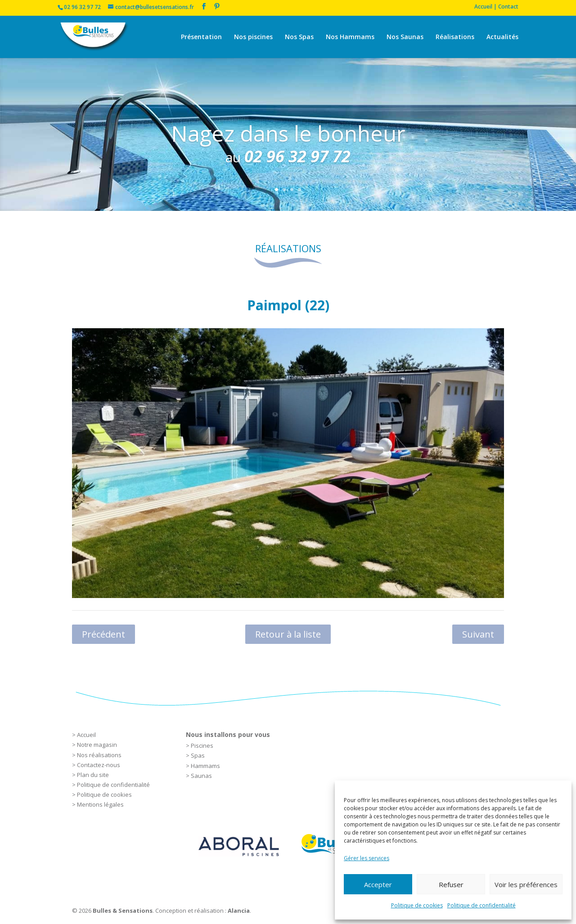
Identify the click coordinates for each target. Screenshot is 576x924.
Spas (198, 755)
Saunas (201, 776)
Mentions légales (100, 804)
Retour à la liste (288, 634)
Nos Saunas (405, 37)
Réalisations (455, 37)
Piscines (202, 745)
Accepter (378, 884)
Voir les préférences (526, 884)
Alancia (239, 911)
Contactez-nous (99, 765)
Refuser (451, 884)
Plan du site (93, 775)
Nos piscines (253, 37)
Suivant (478, 634)
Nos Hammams (350, 37)
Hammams (205, 766)
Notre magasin (97, 745)
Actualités (502, 37)
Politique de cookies (417, 905)
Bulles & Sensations (123, 911)
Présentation (201, 37)
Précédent (103, 634)
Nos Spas (299, 37)
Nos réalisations (99, 755)
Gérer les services (367, 858)
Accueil (86, 735)
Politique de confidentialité (481, 905)
